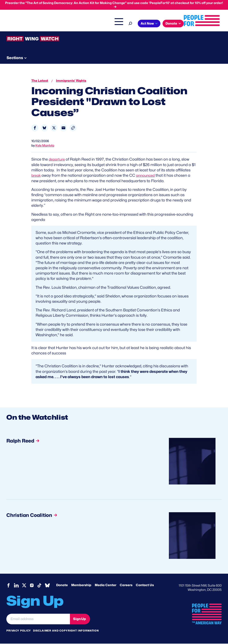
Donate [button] (44, 32)
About (93, 24)
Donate (62, 586)
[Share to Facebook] (35, 128)
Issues (111, 24)
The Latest (188, 24)
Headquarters (134, 24)
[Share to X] (54, 128)
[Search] (219, 23)
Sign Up (79, 619)
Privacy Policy (19, 631)
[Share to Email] (63, 128)
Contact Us (145, 586)
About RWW (87, 57)
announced (147, 176)
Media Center (106, 586)
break (37, 176)
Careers (126, 586)
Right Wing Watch (162, 24)
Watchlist (62, 57)
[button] (73, 128)
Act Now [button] (20, 32)
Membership (81, 586)
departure (58, 160)
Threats (37, 57)
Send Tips (144, 57)
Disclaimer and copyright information (66, 631)
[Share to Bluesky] (44, 128)
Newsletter (116, 57)
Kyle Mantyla (45, 146)
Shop (204, 24)
